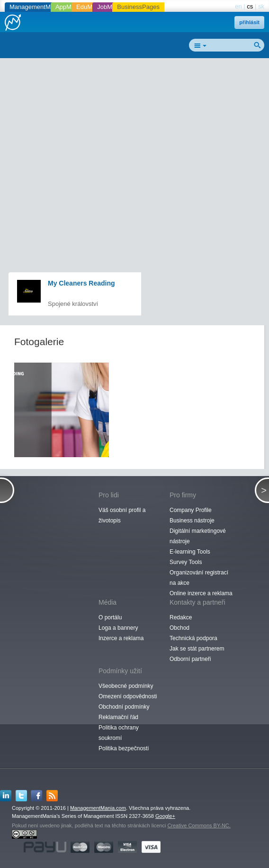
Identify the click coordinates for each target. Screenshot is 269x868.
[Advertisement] (138, 130)
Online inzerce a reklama (201, 593)
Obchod (179, 628)
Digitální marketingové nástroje (198, 536)
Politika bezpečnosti (124, 748)
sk (261, 6)
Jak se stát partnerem (197, 649)
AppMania (69, 7)
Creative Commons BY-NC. (199, 825)
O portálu (110, 617)
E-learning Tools (190, 552)
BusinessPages (138, 7)
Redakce (181, 617)
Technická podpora (193, 638)
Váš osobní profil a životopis (122, 515)
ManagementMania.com (98, 808)
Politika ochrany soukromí (119, 733)
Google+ (165, 816)
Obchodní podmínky (124, 707)
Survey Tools (186, 562)
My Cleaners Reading (81, 283)
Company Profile (191, 510)
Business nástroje (192, 521)
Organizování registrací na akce (199, 578)
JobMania (110, 7)
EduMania (90, 7)
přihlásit (249, 22)
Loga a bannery (118, 628)
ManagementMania (36, 7)
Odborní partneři (190, 659)
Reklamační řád (118, 717)
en (238, 6)
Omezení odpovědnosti (128, 696)
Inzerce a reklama (121, 638)
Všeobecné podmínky (126, 686)
